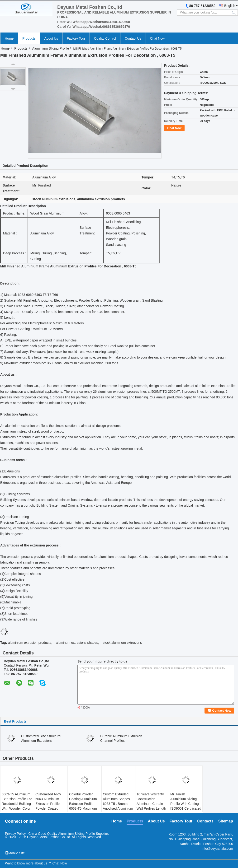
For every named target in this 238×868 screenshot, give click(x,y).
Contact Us (133, 38)
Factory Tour (76, 38)
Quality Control (105, 38)
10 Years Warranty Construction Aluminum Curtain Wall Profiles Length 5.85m (151, 804)
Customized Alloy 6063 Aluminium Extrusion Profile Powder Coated (48, 801)
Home (9, 38)
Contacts (205, 821)
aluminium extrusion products (29, 643)
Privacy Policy (15, 834)
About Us (51, 38)
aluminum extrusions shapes (77, 643)
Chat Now (157, 38)
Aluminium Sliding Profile (51, 48)
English (230, 6)
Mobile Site (15, 853)
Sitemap (226, 821)
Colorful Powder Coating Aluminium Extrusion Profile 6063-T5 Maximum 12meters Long (83, 804)
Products (29, 38)
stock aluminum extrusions (122, 643)
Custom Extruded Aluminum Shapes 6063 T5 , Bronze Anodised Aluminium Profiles (118, 804)
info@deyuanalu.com (217, 849)
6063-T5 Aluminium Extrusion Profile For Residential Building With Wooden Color (17, 801)
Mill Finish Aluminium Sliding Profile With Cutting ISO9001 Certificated (186, 801)
